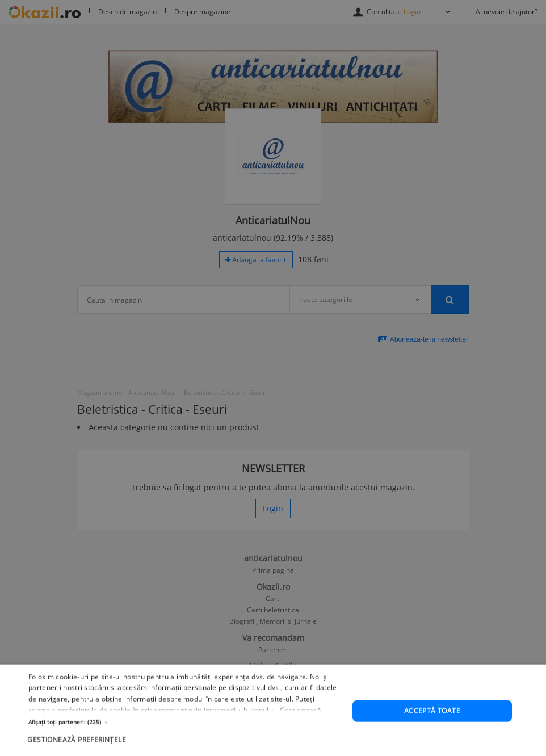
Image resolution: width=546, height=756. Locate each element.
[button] (186, 744)
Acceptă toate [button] (432, 733)
